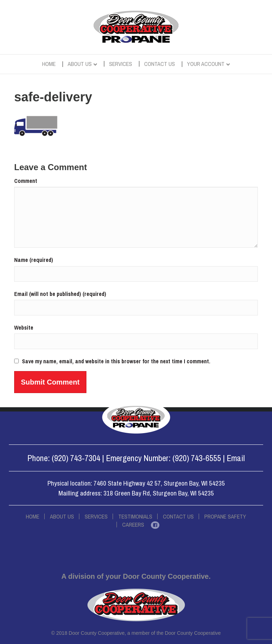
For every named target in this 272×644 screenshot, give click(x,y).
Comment (26, 181)
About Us (80, 64)
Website (24, 327)
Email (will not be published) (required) (60, 294)
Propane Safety (225, 516)
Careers (133, 525)
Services (121, 64)
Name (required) (34, 260)
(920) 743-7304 (76, 458)
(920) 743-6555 (197, 458)
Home (49, 64)
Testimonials (135, 516)
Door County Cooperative (193, 633)
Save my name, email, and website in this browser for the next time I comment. (116, 361)
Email (236, 458)
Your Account (206, 64)
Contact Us (160, 64)
